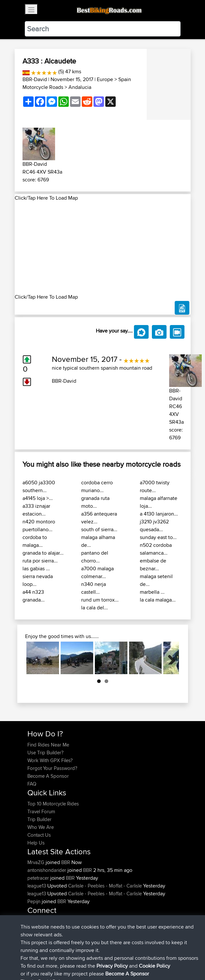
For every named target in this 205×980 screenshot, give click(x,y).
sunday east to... (158, 537)
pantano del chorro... (95, 557)
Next (169, 658)
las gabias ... (36, 568)
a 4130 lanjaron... (159, 514)
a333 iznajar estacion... (36, 510)
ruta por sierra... (40, 561)
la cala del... (95, 608)
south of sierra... (99, 529)
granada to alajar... (43, 553)
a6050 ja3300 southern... (39, 486)
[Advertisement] (103, 248)
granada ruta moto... (95, 502)
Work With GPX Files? (50, 760)
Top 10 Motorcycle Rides (53, 804)
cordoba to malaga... (35, 541)
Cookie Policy (147, 955)
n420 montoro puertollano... (39, 526)
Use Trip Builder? (45, 753)
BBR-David (35, 79)
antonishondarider (47, 870)
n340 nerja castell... (94, 588)
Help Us (36, 843)
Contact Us (39, 835)
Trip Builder (39, 819)
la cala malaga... (158, 600)
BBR (66, 862)
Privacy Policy (115, 955)
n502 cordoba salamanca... (156, 549)
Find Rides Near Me (48, 745)
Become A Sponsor (48, 776)
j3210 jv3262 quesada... (154, 526)
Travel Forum (41, 811)
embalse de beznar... (153, 565)
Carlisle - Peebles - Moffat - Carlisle (105, 886)
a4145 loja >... (38, 498)
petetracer (39, 878)
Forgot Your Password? (52, 768)
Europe (105, 79)
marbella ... (152, 592)
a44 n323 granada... (34, 596)
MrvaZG (37, 862)
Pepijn (35, 901)
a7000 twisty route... (155, 486)
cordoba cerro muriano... (97, 486)
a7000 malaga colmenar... (97, 572)
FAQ (32, 784)
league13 (37, 886)
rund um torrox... (100, 600)
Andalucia (80, 87)
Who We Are (41, 827)
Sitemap (88, 955)
